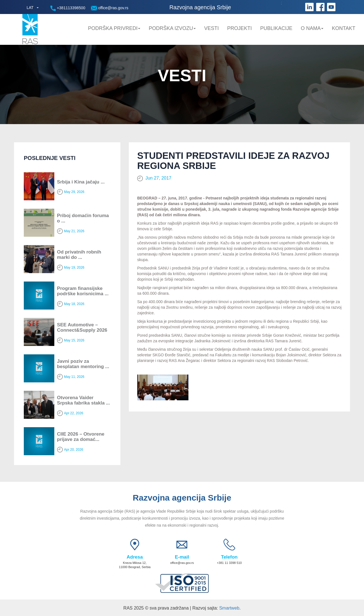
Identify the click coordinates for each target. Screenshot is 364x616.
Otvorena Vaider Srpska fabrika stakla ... (84, 400)
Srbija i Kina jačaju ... (81, 182)
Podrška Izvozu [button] (172, 28)
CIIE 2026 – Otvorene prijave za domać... (81, 437)
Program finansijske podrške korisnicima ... (83, 291)
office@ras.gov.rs (110, 8)
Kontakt (344, 28)
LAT (30, 8)
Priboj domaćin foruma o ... (83, 218)
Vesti (211, 28)
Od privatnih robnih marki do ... (79, 255)
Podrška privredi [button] (114, 28)
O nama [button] (312, 28)
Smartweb (229, 608)
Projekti (239, 28)
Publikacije (276, 28)
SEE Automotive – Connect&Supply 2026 (82, 327)
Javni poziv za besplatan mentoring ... (83, 364)
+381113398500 (68, 8)
